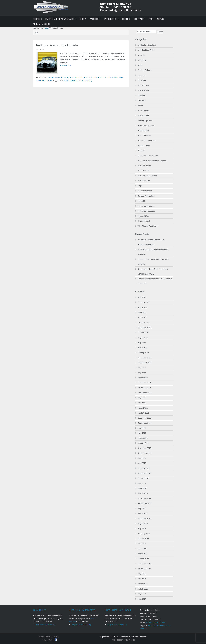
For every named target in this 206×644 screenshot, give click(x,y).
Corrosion (142, 80)
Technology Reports (146, 206)
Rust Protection (91, 77)
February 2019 (144, 468)
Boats (140, 65)
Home (41, 637)
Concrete (141, 75)
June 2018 (142, 488)
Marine (141, 105)
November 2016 (144, 518)
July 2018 (142, 483)
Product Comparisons (147, 141)
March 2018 (143, 493)
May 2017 (142, 508)
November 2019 (144, 448)
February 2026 (144, 302)
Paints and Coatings (146, 126)
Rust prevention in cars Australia (57, 45)
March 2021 (143, 408)
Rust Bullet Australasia (51, 8)
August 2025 (143, 307)
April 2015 (142, 549)
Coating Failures (145, 70)
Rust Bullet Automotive (82, 610)
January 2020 (143, 443)
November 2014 (144, 569)
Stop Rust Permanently (46, 625)
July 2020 (142, 428)
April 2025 (142, 317)
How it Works (143, 90)
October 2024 (143, 332)
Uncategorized (144, 221)
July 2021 (142, 398)
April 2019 (142, 463)
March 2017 (143, 513)
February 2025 (144, 322)
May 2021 (142, 403)
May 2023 (142, 342)
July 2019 (142, 458)
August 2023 (143, 338)
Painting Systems (145, 120)
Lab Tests (142, 100)
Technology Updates (146, 211)
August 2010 (143, 589)
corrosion (73, 80)
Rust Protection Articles (108, 77)
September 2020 (145, 423)
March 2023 (143, 348)
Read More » (66, 65)
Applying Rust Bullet (146, 50)
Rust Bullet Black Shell (118, 610)
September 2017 (145, 503)
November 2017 (144, 498)
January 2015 (143, 559)
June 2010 (142, 599)
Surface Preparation (146, 196)
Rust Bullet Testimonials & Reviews (152, 161)
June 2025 (142, 312)
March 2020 (143, 438)
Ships (140, 186)
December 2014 (144, 564)
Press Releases (62, 77)
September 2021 (145, 393)
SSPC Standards (145, 191)
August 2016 (143, 523)
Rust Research (144, 181)
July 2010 (142, 594)
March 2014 (143, 584)
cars (66, 80)
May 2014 (142, 579)
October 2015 (143, 539)
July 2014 (142, 574)
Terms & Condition (52, 637)
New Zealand (143, 115)
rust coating (87, 80)
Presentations (143, 130)
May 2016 (142, 529)
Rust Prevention (76, 77)
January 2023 (143, 353)
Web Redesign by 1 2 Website (123, 640)
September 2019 (145, 453)
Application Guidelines (147, 45)
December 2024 (144, 327)
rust (80, 80)
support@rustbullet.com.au (159, 625)
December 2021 (144, 383)
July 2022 (142, 368)
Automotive (142, 60)
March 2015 (143, 554)
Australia (51, 77)
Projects (141, 151)
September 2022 (145, 363)
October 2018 (143, 478)
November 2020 (144, 418)
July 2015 (142, 544)
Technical (142, 201)
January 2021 (143, 413)
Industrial (141, 95)
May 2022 (142, 373)
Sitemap (144, 628)
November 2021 (144, 388)
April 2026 (142, 297)
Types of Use (143, 216)
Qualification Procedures (148, 156)
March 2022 (143, 378)
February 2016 (144, 533)
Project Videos (144, 146)
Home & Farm (144, 85)
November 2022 (144, 358)
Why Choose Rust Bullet (148, 226)
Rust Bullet (39, 610)
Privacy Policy (48, 640)
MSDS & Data (144, 110)
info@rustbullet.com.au (156, 622)
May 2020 (142, 433)
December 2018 (144, 473)
